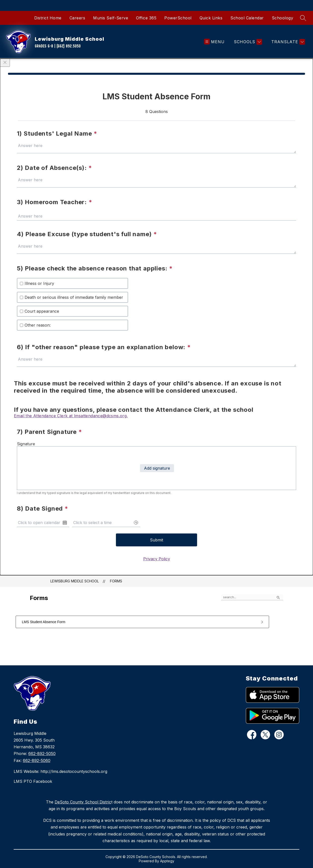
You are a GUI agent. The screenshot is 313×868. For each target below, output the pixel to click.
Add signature (157, 468)
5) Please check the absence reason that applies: (95, 268)
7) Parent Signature (50, 432)
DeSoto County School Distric (83, 802)
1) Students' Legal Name (57, 133)
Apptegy (167, 861)
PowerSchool (178, 18)
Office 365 (146, 18)
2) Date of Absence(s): (54, 168)
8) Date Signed (43, 509)
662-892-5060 (37, 760)
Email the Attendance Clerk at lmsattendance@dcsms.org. (71, 416)
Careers (77, 18)
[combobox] (106, 523)
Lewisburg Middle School (75, 581)
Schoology (283, 18)
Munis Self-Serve (111, 18)
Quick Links (211, 18)
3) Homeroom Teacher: (55, 202)
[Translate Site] (288, 42)
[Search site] (303, 18)
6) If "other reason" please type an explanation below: (104, 347)
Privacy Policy (157, 559)
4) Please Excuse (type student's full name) (87, 234)
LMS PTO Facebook (33, 781)
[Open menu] (214, 42)
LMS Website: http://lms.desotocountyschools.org (60, 771)
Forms (116, 581)
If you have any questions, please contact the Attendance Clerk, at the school (134, 410)
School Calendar (247, 18)
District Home (48, 18)
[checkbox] (21, 283)
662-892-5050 (42, 754)
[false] (252, 597)
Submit (156, 540)
